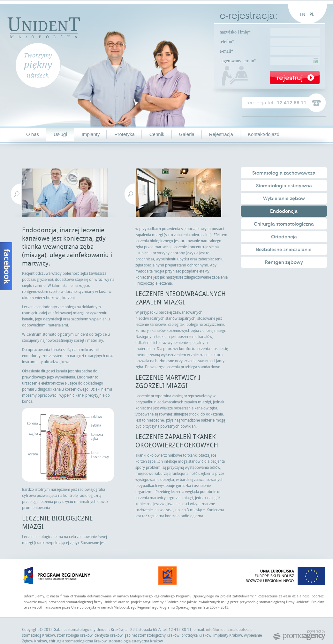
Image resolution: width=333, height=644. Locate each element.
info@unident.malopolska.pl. (230, 630)
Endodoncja (284, 211)
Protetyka (124, 134)
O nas (33, 134)
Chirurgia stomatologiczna (284, 224)
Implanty (91, 134)
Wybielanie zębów (284, 198)
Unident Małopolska (44, 27)
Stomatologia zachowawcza (284, 173)
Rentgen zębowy (284, 262)
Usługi (60, 134)
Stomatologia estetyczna (284, 186)
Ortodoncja (284, 237)
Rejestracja (221, 134)
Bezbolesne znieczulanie (284, 250)
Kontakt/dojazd (264, 134)
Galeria (187, 134)
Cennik (157, 134)
